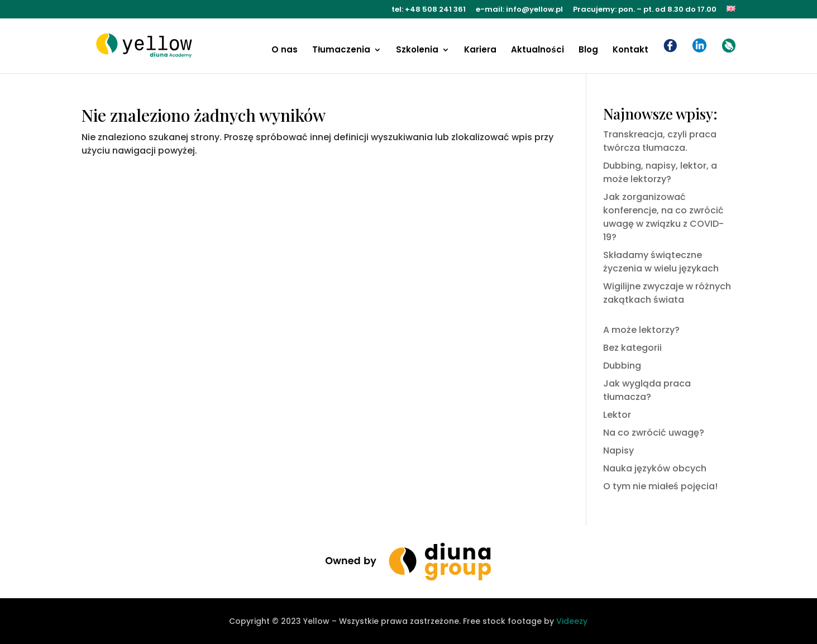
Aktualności (537, 51)
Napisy (618, 450)
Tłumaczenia (341, 51)
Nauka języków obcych (655, 468)
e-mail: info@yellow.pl (519, 10)
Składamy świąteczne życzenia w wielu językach (661, 262)
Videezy (572, 621)
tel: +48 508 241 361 (429, 10)
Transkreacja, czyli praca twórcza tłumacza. (660, 141)
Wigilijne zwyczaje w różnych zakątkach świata (667, 293)
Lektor (617, 415)
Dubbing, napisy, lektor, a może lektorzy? (660, 172)
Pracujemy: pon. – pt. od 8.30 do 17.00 (645, 10)
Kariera (480, 51)
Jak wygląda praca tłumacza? (647, 390)
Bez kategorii (632, 348)
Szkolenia (417, 51)
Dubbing (622, 366)
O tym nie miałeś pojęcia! (660, 486)
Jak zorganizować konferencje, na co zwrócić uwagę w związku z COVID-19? (663, 217)
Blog (588, 51)
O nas (285, 51)
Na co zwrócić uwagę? (654, 433)
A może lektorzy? (641, 330)
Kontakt (630, 51)
